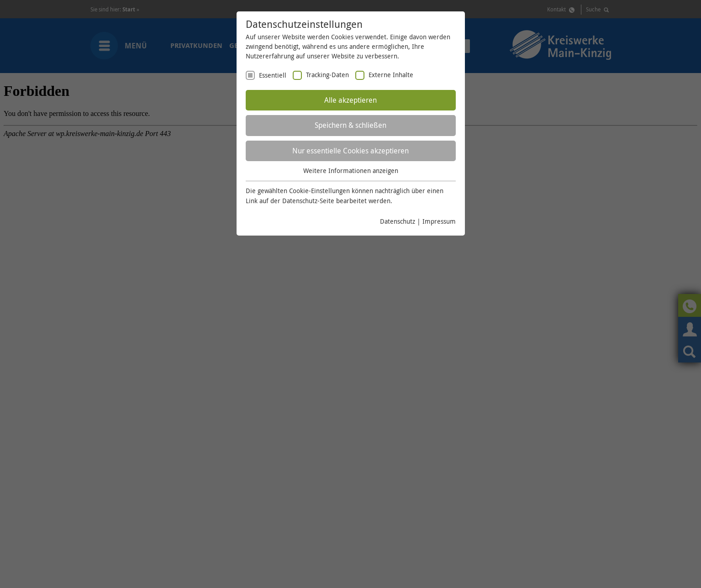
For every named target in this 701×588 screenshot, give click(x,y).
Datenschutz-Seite (308, 201)
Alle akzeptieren (350, 100)
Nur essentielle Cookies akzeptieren (350, 151)
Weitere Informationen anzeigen (351, 171)
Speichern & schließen (350, 125)
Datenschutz (398, 221)
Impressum (439, 221)
